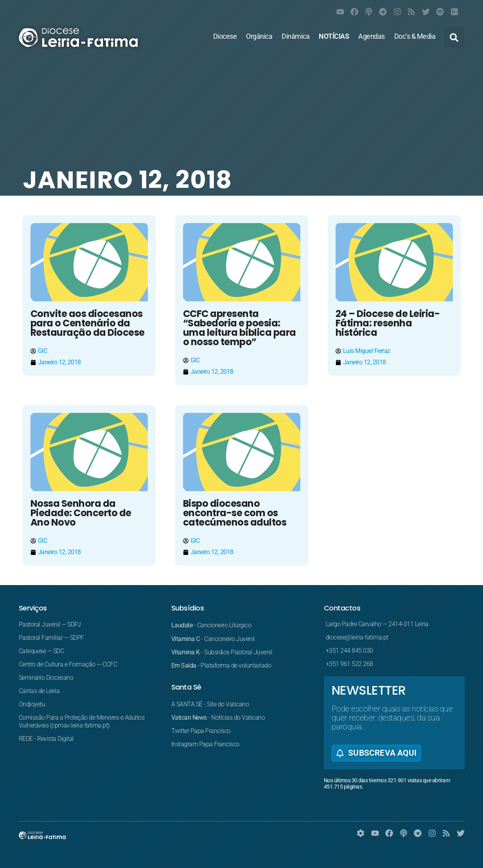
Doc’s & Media (415, 36)
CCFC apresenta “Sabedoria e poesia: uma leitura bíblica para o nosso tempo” (240, 328)
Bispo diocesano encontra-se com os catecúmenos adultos (235, 513)
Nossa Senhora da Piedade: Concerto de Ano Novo (81, 513)
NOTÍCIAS (334, 36)
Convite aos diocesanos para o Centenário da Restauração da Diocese (88, 323)
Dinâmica (295, 36)
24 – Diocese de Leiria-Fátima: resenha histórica (388, 323)
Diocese (225, 36)
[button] (454, 38)
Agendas (372, 36)
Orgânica (259, 36)
